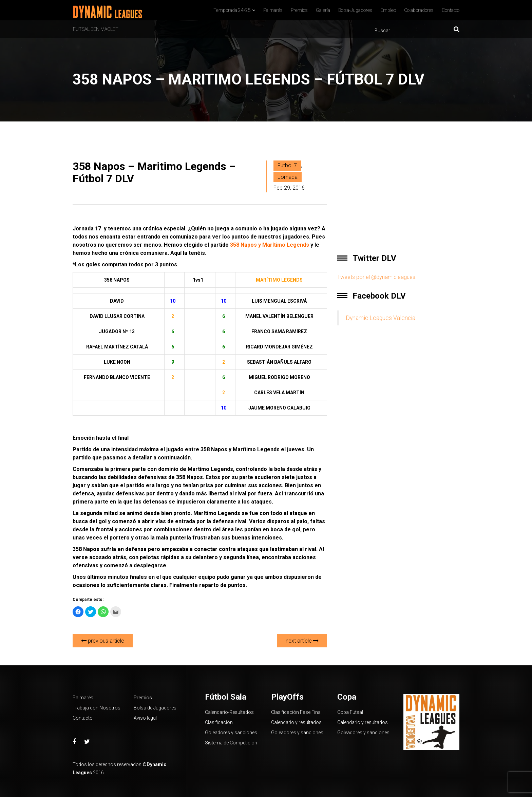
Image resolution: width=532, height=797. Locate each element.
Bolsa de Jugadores (155, 708)
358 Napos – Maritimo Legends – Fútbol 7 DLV (154, 172)
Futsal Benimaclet (96, 29)
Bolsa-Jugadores (355, 10)
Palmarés (273, 10)
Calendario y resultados (296, 722)
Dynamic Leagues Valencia (381, 318)
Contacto (451, 10)
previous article (103, 641)
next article (302, 641)
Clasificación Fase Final (296, 712)
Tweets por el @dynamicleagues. (377, 277)
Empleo (388, 10)
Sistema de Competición (231, 743)
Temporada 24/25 (232, 10)
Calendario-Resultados (229, 712)
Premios (299, 10)
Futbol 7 (287, 165)
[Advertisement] (398, 196)
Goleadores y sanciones (231, 733)
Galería (323, 10)
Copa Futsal (350, 712)
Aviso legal (145, 718)
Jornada (288, 177)
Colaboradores (419, 10)
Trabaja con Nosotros (97, 708)
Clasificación (219, 722)
